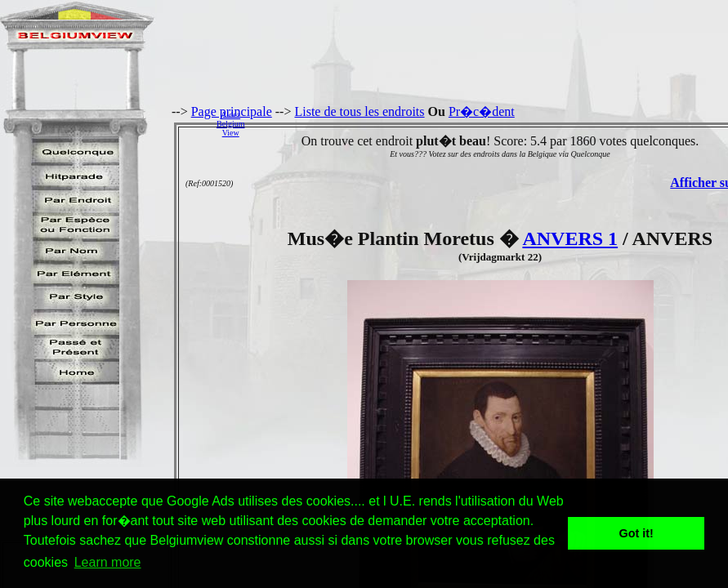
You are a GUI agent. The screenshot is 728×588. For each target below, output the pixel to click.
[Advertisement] (491, 123)
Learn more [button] (108, 562)
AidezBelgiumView (230, 124)
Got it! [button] (636, 533)
